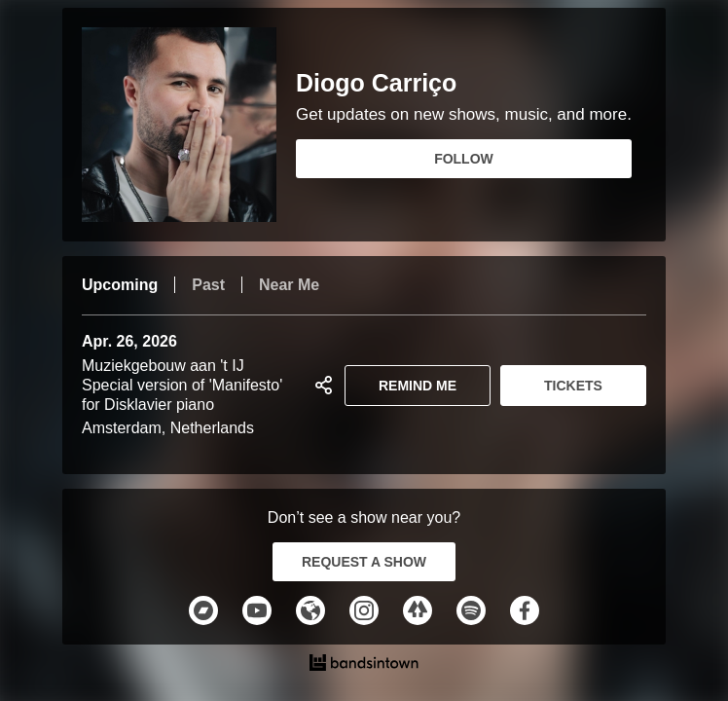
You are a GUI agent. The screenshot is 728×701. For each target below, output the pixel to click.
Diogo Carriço (376, 83)
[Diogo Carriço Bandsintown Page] (189, 125)
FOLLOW (464, 159)
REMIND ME (418, 386)
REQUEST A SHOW (364, 562)
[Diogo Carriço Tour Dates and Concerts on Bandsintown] (364, 665)
